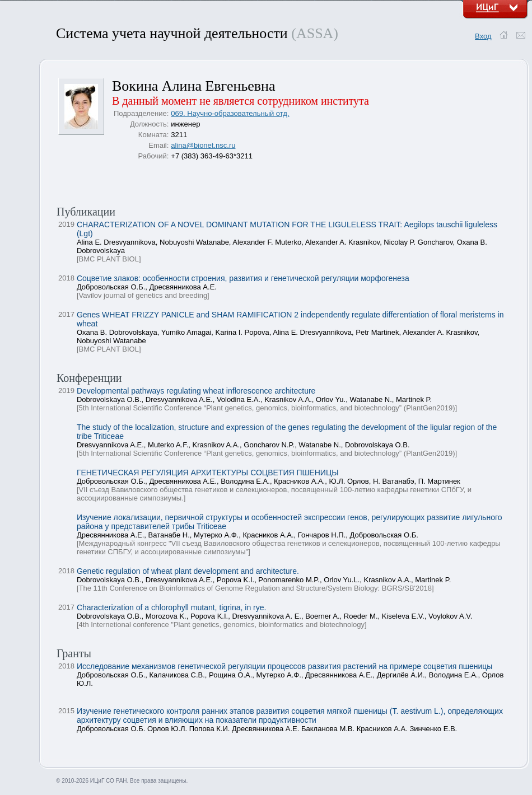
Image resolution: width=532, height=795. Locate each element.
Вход (483, 36)
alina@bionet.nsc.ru (203, 145)
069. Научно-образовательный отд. (230, 113)
